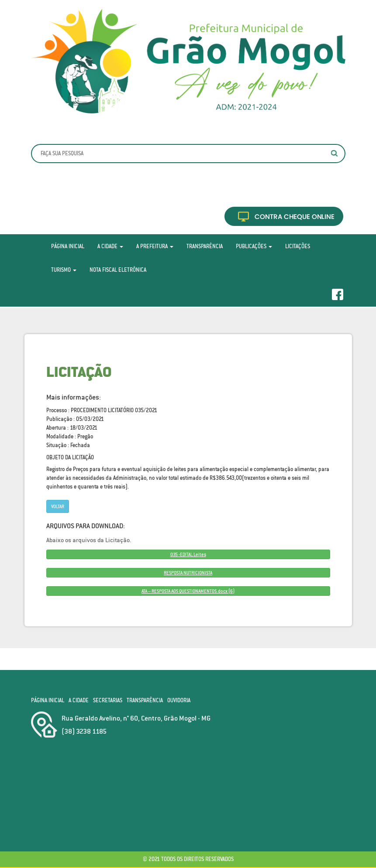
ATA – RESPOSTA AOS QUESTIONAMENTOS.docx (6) (188, 591)
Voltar (58, 506)
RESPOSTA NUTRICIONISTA (188, 573)
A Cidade (110, 246)
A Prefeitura (155, 246)
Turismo (64, 270)
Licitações (298, 246)
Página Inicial (68, 246)
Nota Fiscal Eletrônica (118, 270)
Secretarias (108, 700)
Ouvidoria (179, 700)
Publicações (254, 246)
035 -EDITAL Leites (188, 554)
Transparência (205, 246)
